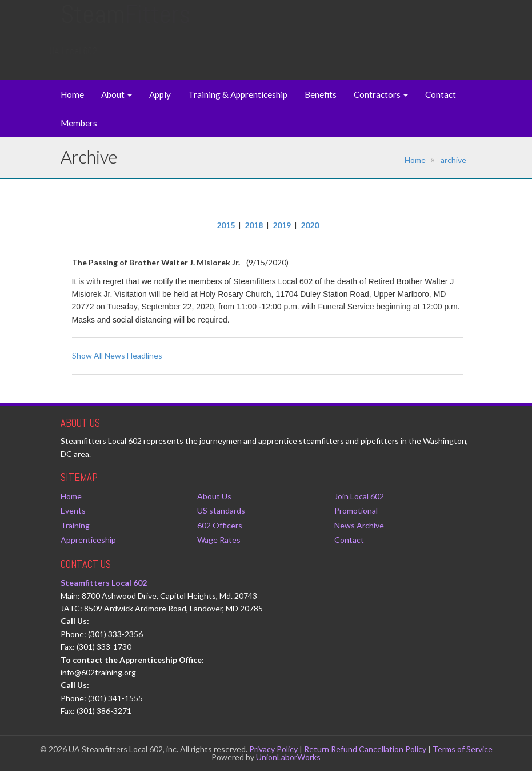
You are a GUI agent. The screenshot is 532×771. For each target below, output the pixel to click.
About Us (214, 496)
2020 (310, 225)
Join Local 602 (359, 496)
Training (75, 525)
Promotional (356, 510)
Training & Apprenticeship (238, 94)
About (117, 94)
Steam (125, 25)
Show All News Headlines (117, 355)
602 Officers (220, 525)
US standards (221, 510)
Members (79, 123)
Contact (441, 94)
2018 (254, 225)
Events (73, 510)
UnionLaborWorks (288, 757)
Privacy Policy (273, 749)
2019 (282, 225)
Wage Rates (219, 540)
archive (453, 160)
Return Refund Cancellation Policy (365, 749)
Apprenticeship (88, 540)
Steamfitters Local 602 (104, 583)
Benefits (321, 94)
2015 (226, 225)
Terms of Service (463, 749)
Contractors (381, 94)
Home (72, 94)
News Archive (359, 525)
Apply (160, 94)
